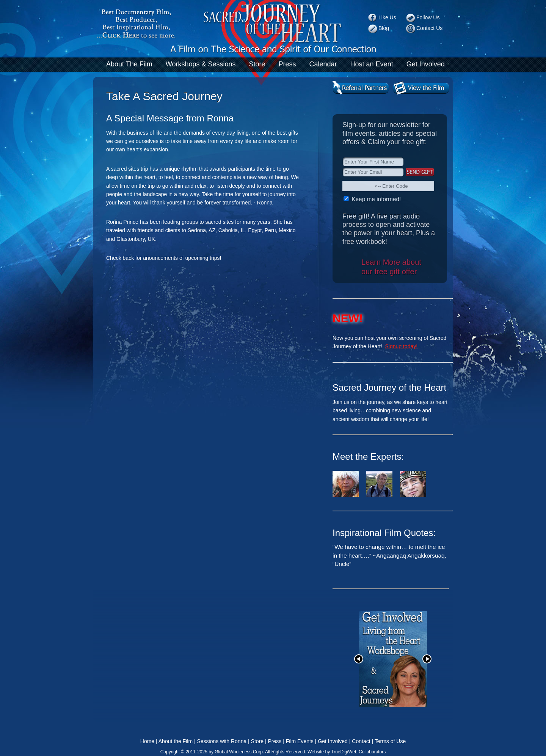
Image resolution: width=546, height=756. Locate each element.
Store (257, 64)
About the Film (176, 741)
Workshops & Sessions (201, 64)
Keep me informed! (375, 199)
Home (147, 741)
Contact (361, 741)
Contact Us (429, 28)
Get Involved (426, 64)
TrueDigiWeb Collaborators (358, 752)
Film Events (300, 741)
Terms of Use (390, 741)
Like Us (387, 17)
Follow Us (428, 17)
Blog (384, 28)
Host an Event (372, 64)
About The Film (129, 64)
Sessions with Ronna (222, 741)
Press (287, 64)
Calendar (323, 64)
